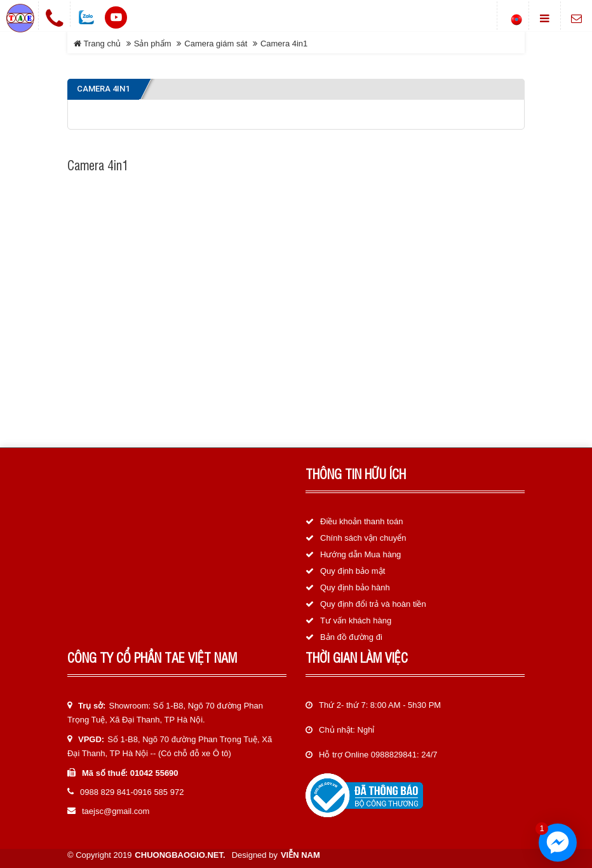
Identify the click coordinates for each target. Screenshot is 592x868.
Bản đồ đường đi (351, 637)
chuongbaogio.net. (180, 855)
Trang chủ (97, 44)
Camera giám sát (216, 44)
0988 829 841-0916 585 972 (132, 792)
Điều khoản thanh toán (361, 521)
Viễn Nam (300, 855)
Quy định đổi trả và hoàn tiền (373, 604)
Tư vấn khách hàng (356, 620)
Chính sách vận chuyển (363, 538)
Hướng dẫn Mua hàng (360, 554)
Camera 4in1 (284, 44)
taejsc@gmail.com (116, 811)
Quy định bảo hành (355, 587)
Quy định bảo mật (353, 571)
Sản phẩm (153, 44)
